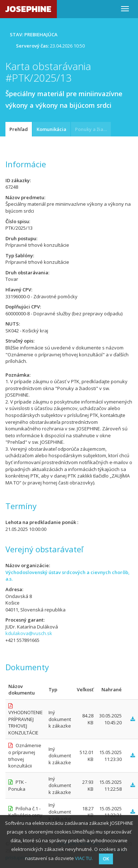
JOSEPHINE (28, 9)
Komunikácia (51, 129)
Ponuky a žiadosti (93, 129)
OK (106, 859)
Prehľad (19, 129)
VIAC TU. (84, 858)
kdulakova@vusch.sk (29, 633)
